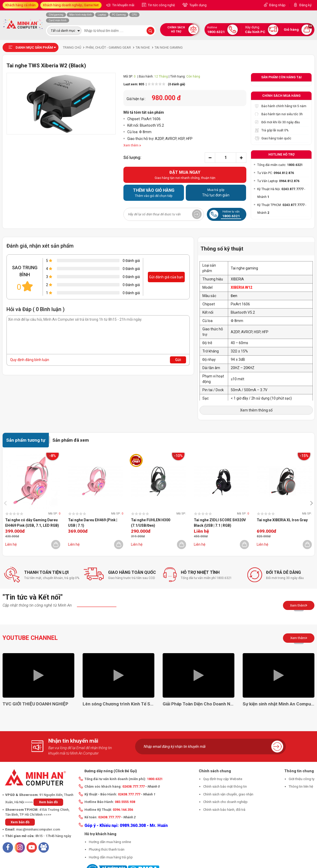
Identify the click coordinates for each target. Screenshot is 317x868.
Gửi (178, 360)
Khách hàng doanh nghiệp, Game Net (71, 5)
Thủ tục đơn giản (216, 192)
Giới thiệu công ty (302, 779)
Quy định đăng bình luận (30, 360)
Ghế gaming (56, 15)
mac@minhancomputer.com (38, 829)
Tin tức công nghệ (161, 5)
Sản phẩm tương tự (26, 440)
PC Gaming (119, 15)
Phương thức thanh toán (107, 849)
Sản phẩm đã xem (71, 440)
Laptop (102, 15)
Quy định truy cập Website (223, 779)
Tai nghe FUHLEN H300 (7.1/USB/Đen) (151, 523)
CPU (134, 15)
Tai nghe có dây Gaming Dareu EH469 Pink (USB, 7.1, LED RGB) (32, 523)
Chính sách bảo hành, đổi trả (224, 810)
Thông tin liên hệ (301, 786)
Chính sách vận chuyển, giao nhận (228, 794)
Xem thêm (299, 605)
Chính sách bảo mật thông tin (225, 786)
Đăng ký (305, 5)
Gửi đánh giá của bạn (166, 277)
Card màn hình (58, 20)
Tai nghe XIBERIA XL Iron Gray (282, 520)
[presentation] (7, 503)
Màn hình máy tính (81, 15)
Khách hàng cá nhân (21, 5)
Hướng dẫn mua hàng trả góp (111, 857)
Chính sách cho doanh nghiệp (225, 802)
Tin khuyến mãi (123, 5)
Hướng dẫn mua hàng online (110, 842)
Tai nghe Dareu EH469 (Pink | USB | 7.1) (93, 523)
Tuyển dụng (198, 5)
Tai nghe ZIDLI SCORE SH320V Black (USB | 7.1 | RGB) (220, 523)
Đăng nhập (277, 5)
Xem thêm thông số (256, 410)
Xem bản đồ (48, 802)
